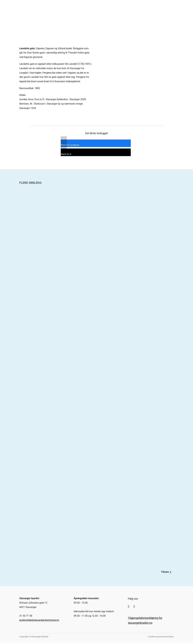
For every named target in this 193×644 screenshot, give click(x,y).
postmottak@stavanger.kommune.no (39, 621)
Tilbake (164, 572)
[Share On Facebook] (93, 144)
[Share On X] (93, 153)
